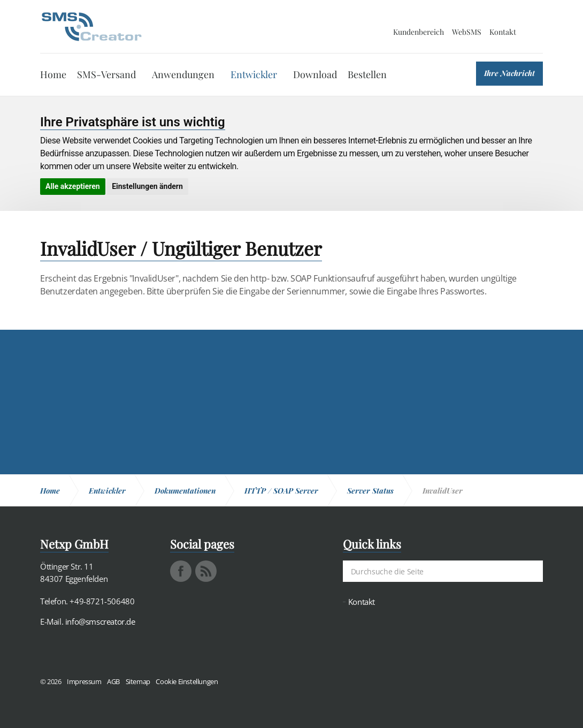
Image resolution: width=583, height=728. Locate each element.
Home (53, 74)
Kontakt (503, 32)
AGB (113, 681)
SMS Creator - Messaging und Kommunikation (91, 27)
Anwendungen (183, 74)
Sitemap (138, 681)
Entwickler (254, 74)
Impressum (84, 681)
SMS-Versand (106, 74)
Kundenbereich (419, 32)
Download (315, 74)
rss (206, 571)
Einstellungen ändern (147, 186)
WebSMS (467, 32)
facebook (181, 571)
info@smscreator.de (100, 621)
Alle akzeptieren (73, 186)
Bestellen (367, 74)
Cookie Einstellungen (187, 681)
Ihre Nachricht (509, 73)
